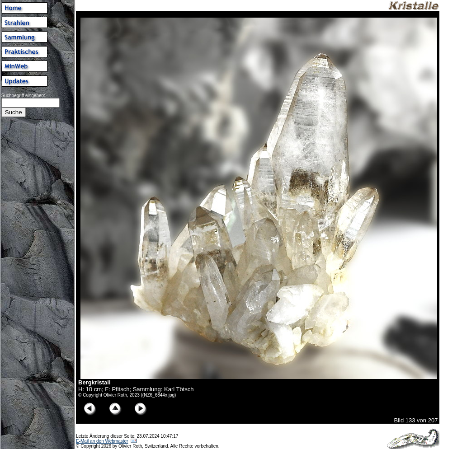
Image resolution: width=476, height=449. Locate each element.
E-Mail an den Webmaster (102, 441)
